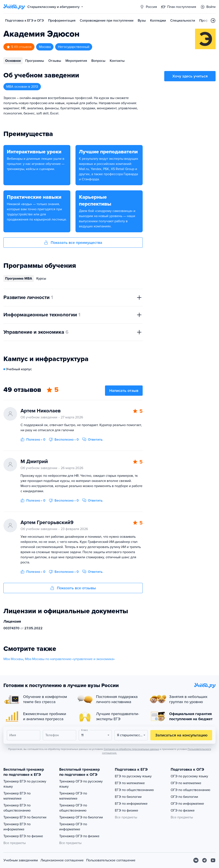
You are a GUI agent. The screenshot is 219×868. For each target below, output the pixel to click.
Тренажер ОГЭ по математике (73, 796)
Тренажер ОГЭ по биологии (81, 817)
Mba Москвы (13, 659)
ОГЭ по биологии (184, 797)
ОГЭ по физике (183, 810)
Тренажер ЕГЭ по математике (17, 796)
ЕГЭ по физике (127, 810)
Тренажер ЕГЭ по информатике (17, 827)
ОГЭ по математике (186, 783)
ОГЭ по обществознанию (190, 790)
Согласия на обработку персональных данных (131, 749)
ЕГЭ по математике (130, 783)
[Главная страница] (14, 7)
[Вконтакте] (196, 860)
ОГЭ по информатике (187, 804)
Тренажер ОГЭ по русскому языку (81, 784)
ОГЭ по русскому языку (189, 776)
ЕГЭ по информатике (131, 804)
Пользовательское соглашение (111, 860)
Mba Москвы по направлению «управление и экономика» (70, 659)
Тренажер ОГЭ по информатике (73, 827)
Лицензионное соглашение (62, 860)
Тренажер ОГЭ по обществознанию (73, 808)
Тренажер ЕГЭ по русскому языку (25, 784)
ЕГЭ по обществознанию (134, 790)
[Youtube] (213, 860)
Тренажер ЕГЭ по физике (23, 836)
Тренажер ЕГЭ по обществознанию (17, 808)
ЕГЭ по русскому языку (133, 776)
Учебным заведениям (21, 860)
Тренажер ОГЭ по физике (79, 836)
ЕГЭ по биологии (128, 797)
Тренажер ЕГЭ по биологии (25, 817)
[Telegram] (204, 860)
